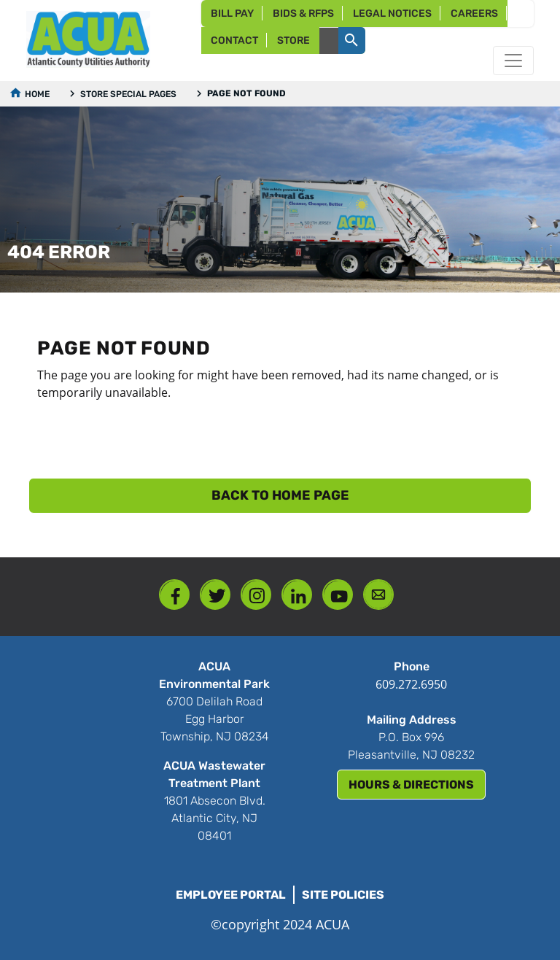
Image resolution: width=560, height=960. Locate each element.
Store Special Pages (128, 94)
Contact (234, 40)
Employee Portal (231, 895)
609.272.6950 (411, 684)
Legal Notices (392, 13)
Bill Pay (232, 13)
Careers (474, 13)
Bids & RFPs (303, 13)
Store (293, 40)
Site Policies (343, 895)
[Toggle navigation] (513, 61)
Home (37, 94)
